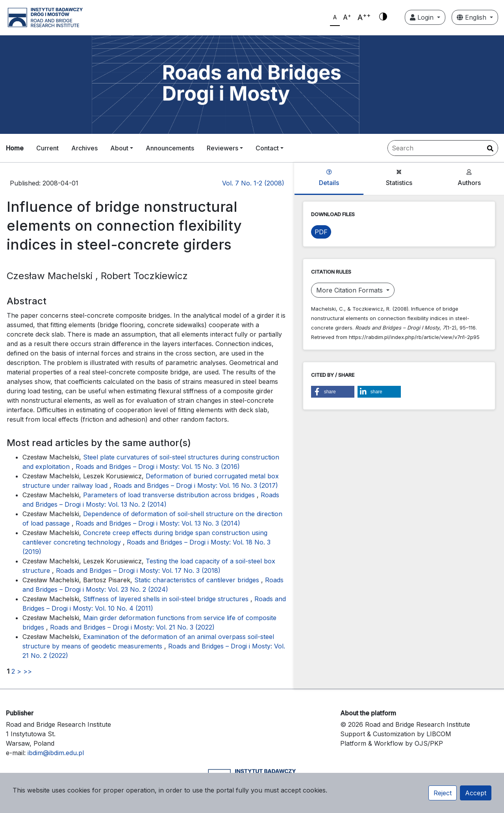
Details (329, 178)
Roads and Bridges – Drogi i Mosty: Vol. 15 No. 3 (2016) (158, 467)
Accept (476, 793)
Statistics (399, 178)
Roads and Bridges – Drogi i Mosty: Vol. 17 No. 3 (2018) (138, 570)
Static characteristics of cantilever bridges (198, 580)
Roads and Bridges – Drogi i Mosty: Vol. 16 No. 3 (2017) (196, 485)
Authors (469, 178)
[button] (333, 392)
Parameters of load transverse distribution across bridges (170, 495)
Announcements (170, 148)
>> (28, 671)
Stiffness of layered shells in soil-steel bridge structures (167, 599)
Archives (84, 148)
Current (47, 148)
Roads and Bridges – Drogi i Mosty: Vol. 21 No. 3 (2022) (132, 627)
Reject (443, 793)
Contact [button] (267, 148)
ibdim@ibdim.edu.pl (56, 753)
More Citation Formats (350, 290)
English (472, 17)
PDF (321, 232)
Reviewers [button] (222, 148)
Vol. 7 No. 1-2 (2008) (253, 183)
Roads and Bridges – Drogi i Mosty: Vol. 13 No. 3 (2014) (158, 523)
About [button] (119, 148)
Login (423, 17)
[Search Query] (443, 148)
